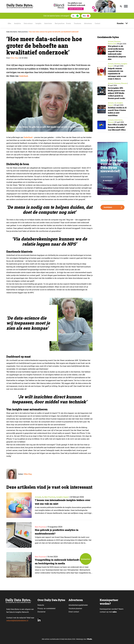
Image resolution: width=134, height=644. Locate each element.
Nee (84, 16)
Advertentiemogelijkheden (78, 605)
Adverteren (96, 23)
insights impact (65, 497)
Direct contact (74, 612)
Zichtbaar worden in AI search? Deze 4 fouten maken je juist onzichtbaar (117, 111)
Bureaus (117, 41)
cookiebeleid (51, 608)
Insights (41, 23)
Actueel (38, 497)
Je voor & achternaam (107, 179)
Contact (106, 23)
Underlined (24, 76)
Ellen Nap (14, 58)
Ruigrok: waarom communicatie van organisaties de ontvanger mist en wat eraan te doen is (117, 74)
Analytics (18, 23)
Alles (9, 23)
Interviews (51, 23)
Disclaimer (41, 612)
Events (75, 23)
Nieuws (124, 83)
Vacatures (84, 23)
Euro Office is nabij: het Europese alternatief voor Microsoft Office (117, 128)
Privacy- (40, 608)
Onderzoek (112, 44)
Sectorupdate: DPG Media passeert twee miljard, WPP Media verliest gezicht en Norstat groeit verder (117, 93)
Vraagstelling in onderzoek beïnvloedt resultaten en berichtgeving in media (59, 562)
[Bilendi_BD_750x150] (84, 12)
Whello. (90, 639)
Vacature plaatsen (75, 608)
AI (43, 497)
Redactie (41, 605)
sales (115, 612)
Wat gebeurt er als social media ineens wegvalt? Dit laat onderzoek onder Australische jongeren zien (117, 52)
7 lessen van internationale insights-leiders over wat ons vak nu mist (62, 502)
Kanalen (120, 23)
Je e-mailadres (105, 197)
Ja (73, 16)
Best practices (64, 23)
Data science (30, 23)
